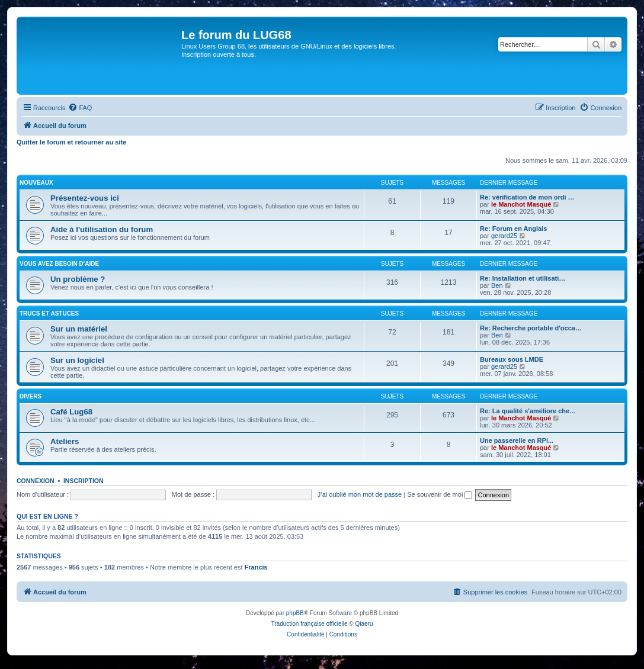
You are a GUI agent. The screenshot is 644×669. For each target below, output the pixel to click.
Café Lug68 (71, 412)
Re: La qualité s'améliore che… (528, 411)
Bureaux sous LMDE (512, 359)
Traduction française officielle (310, 624)
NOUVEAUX (36, 183)
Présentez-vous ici (85, 198)
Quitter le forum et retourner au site (71, 142)
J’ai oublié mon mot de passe (360, 494)
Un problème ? (78, 279)
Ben (497, 285)
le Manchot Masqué (521, 204)
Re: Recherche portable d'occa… (531, 328)
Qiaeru (364, 624)
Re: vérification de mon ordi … (527, 197)
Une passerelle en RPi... (517, 440)
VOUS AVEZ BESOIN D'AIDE (59, 264)
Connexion (36, 481)
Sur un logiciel (77, 360)
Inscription (84, 481)
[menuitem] (80, 108)
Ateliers (65, 441)
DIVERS (31, 396)
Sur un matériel (79, 329)
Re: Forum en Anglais (513, 229)
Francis (256, 567)
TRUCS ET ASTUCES (49, 313)
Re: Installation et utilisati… (523, 278)
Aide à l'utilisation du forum (102, 229)
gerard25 (504, 236)
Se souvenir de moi (440, 494)
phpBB (295, 613)
